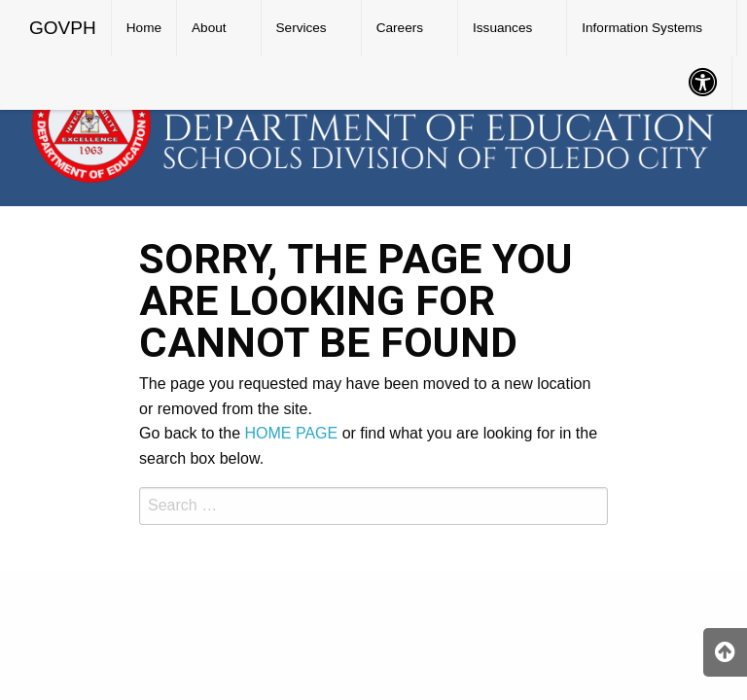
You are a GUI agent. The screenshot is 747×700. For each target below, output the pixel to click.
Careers (400, 28)
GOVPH (63, 28)
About (209, 28)
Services (302, 28)
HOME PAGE (292, 433)
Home (144, 28)
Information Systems (642, 28)
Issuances (502, 28)
